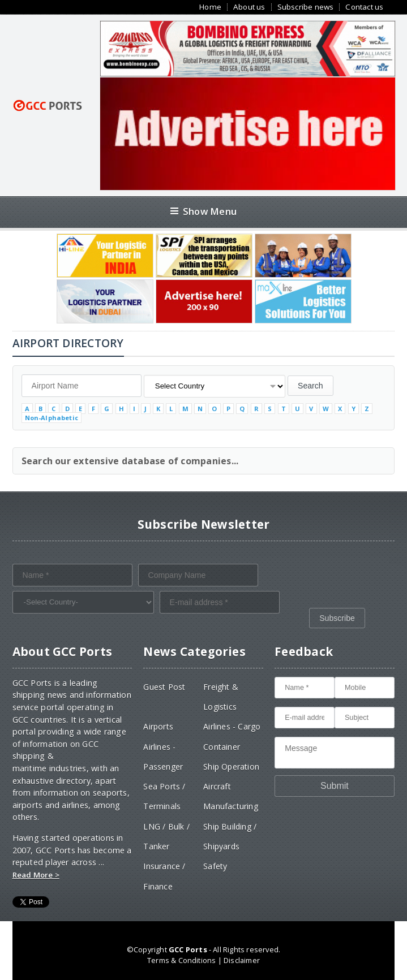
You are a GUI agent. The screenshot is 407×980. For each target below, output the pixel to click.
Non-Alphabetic (52, 418)
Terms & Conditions (181, 960)
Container (222, 747)
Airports (158, 726)
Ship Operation (231, 767)
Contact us (364, 7)
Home (210, 7)
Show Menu (203, 211)
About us (249, 7)
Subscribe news (306, 7)
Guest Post (164, 687)
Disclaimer (242, 960)
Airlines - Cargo (232, 726)
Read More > (36, 875)
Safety (215, 866)
